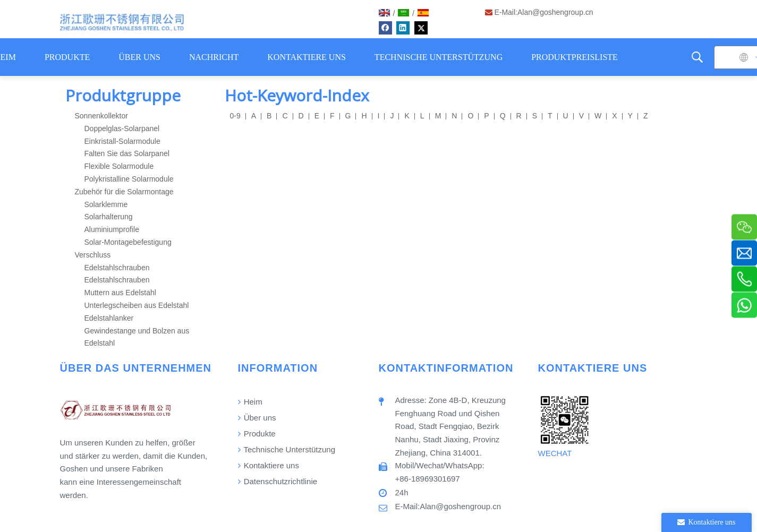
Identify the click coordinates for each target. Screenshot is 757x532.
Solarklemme (106, 204)
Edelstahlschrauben (117, 268)
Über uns (257, 418)
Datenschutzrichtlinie (278, 481)
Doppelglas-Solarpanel (122, 128)
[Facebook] (385, 28)
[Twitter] (421, 28)
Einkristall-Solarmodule (122, 141)
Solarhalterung (109, 217)
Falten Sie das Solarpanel (127, 153)
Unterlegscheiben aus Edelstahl (137, 305)
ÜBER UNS (139, 57)
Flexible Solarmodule (119, 166)
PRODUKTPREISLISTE (575, 57)
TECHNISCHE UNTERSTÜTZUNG (439, 57)
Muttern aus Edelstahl (120, 293)
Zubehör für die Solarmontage (124, 192)
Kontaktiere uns (269, 465)
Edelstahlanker (109, 318)
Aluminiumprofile (112, 229)
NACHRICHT (214, 57)
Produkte (257, 434)
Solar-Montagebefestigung (128, 242)
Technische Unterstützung (287, 449)
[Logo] (122, 22)
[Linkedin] (403, 28)
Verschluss (93, 255)
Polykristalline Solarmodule (129, 179)
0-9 (235, 116)
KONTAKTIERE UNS (307, 57)
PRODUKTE (67, 57)
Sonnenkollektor (101, 116)
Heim (250, 402)
